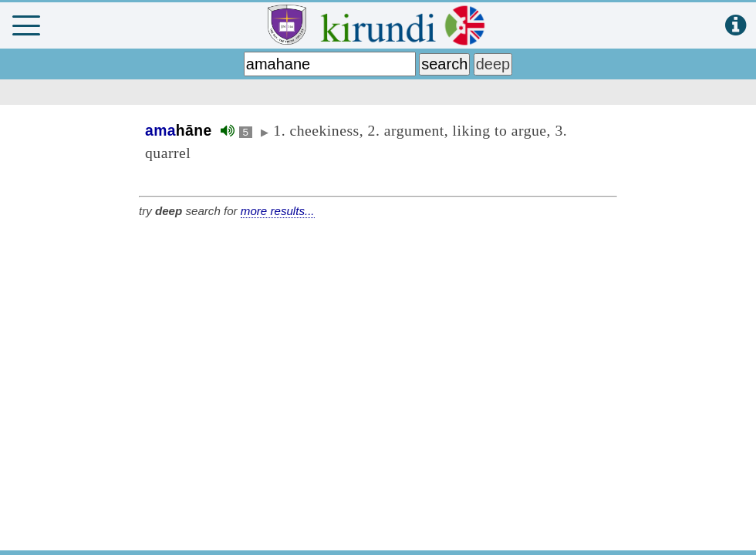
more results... (278, 211)
